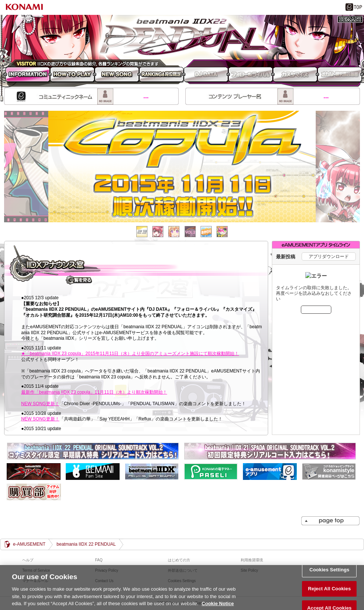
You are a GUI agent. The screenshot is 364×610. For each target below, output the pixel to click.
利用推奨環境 (252, 560)
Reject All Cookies (329, 593)
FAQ (99, 560)
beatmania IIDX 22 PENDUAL (182, 37)
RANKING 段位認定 (162, 75)
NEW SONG (117, 75)
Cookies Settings (329, 573)
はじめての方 (179, 560)
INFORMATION (27, 75)
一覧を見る (79, 280)
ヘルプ (28, 560)
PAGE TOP (330, 521)
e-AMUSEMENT (29, 544)
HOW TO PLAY (72, 75)
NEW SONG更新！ (40, 404)
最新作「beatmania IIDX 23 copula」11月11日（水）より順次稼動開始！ (94, 392)
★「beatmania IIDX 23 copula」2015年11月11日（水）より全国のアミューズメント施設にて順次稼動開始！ (130, 354)
